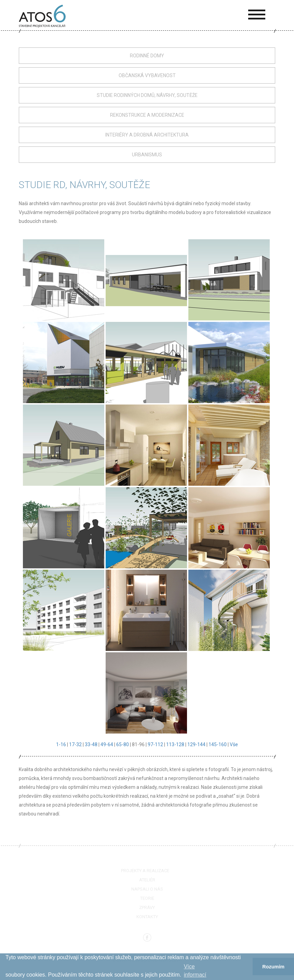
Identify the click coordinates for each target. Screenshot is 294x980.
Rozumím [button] (273, 967)
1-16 (61, 744)
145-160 (218, 744)
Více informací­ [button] (195, 971)
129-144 (196, 744)
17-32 (75, 744)
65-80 (123, 744)
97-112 (155, 744)
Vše (234, 744)
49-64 (107, 744)
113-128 (175, 744)
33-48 (91, 744)
